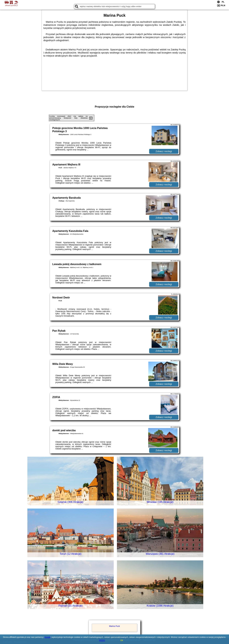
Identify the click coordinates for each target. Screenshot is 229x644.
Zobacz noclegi (164, 151)
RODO (102, 640)
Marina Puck (115, 626)
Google (47, 637)
